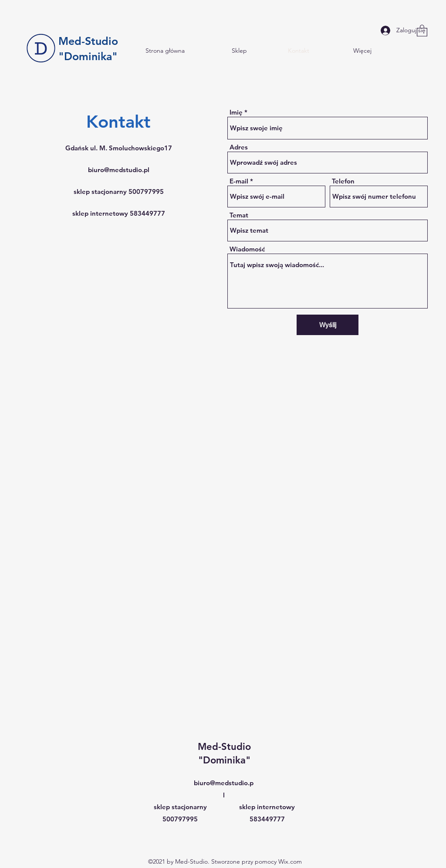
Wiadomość (247, 249)
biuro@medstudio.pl (119, 170)
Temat (239, 215)
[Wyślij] (328, 325)
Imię (236, 112)
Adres (239, 147)
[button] (422, 30)
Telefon (343, 181)
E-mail (239, 181)
